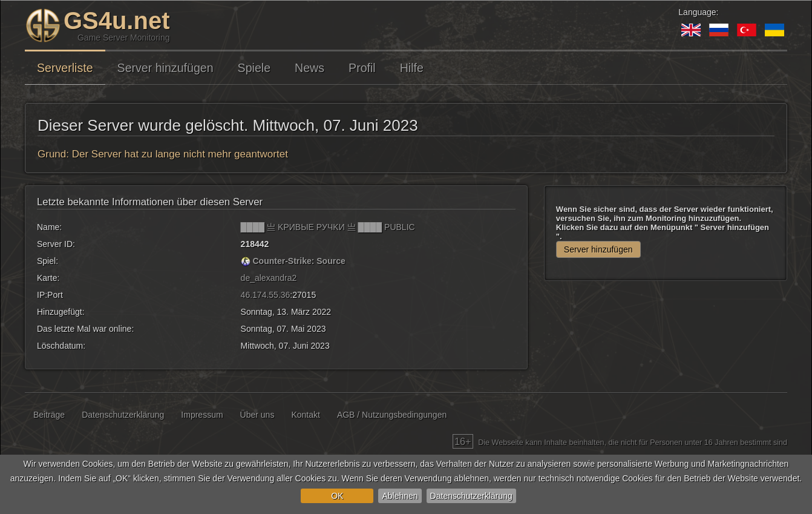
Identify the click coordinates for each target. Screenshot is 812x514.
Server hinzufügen (165, 68)
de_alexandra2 (269, 278)
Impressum (202, 415)
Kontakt (305, 415)
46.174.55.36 (266, 295)
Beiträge (49, 415)
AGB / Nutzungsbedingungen (392, 415)
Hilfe (412, 68)
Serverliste (65, 68)
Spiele (254, 68)
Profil (362, 68)
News (309, 68)
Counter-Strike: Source (299, 261)
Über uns (257, 415)
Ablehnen (400, 496)
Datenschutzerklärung (471, 496)
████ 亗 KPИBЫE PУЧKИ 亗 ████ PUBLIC (328, 227)
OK (337, 496)
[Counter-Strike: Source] (246, 261)
